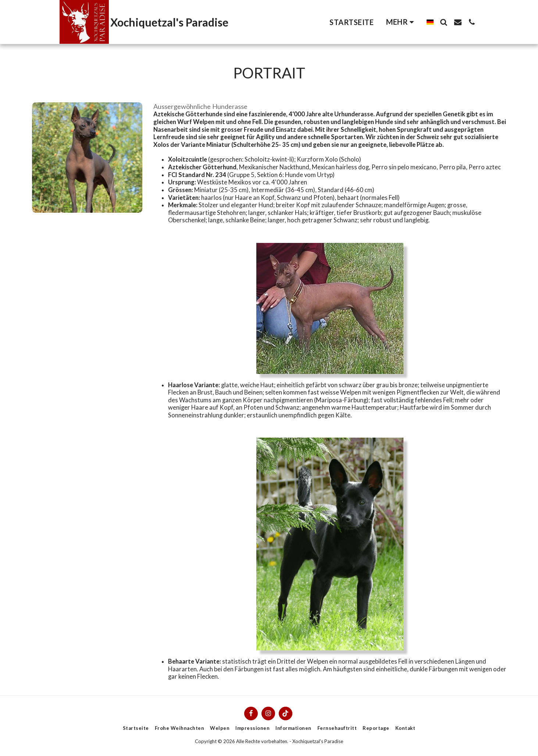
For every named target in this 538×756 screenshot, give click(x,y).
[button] (444, 22)
